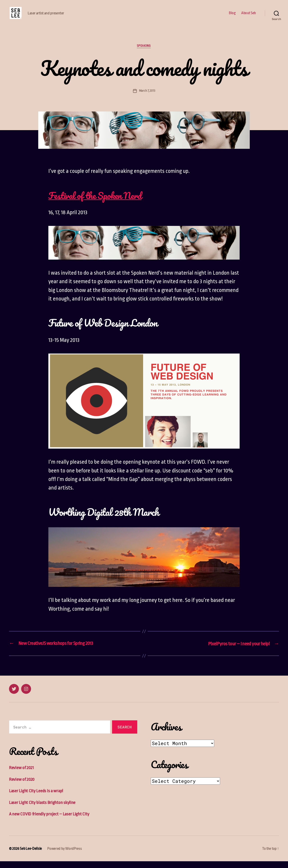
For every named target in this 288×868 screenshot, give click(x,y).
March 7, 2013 (147, 98)
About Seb (249, 16)
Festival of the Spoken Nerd (99, 202)
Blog (232, 16)
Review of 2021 (22, 774)
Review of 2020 (22, 786)
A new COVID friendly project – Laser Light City (49, 821)
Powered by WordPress (65, 855)
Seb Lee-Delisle (31, 855)
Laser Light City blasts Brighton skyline (42, 809)
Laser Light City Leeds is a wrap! (36, 798)
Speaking (144, 53)
